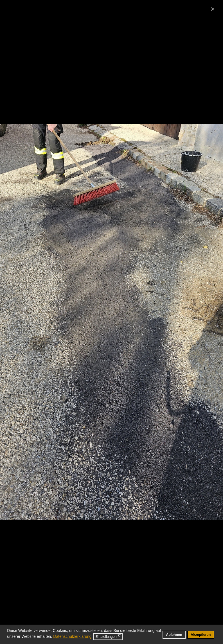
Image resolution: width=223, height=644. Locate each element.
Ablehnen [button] (174, 635)
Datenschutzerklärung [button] (72, 636)
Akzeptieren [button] (201, 635)
